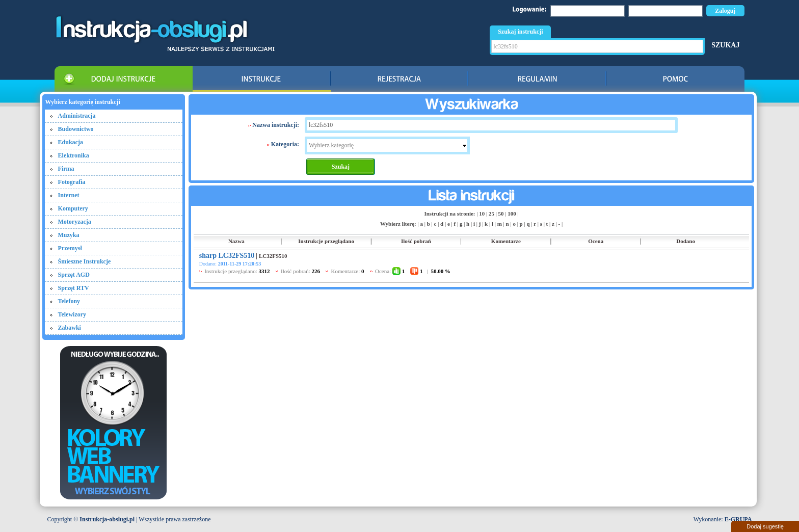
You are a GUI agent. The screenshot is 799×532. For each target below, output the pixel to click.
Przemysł (70, 248)
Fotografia (72, 182)
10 (482, 214)
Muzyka (69, 235)
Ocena (596, 241)
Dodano (686, 241)
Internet (69, 195)
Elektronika (74, 155)
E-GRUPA (738, 519)
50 (501, 214)
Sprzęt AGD (74, 275)
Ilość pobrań (416, 241)
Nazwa (236, 241)
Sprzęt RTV (74, 288)
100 (512, 214)
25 (491, 214)
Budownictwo (76, 129)
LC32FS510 (273, 256)
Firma (66, 169)
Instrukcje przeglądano (326, 241)
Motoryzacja (75, 222)
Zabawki (70, 328)
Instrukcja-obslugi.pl (107, 519)
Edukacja (71, 142)
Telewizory (72, 314)
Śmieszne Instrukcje (85, 261)
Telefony (69, 301)
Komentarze (506, 241)
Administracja (77, 116)
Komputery (73, 208)
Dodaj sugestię (765, 526)
